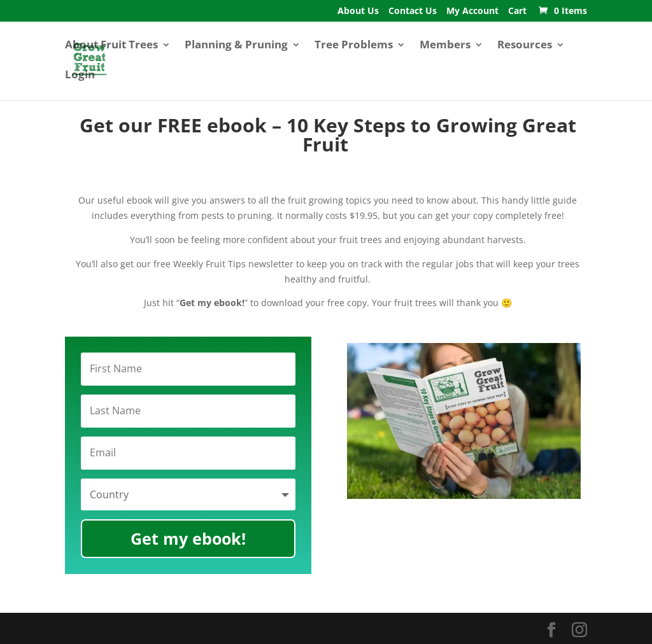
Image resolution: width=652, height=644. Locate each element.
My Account (472, 12)
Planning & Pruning (236, 46)
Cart (517, 12)
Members (445, 46)
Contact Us (413, 12)
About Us (358, 12)
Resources (525, 46)
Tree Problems (354, 46)
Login (80, 76)
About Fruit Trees (111, 46)
